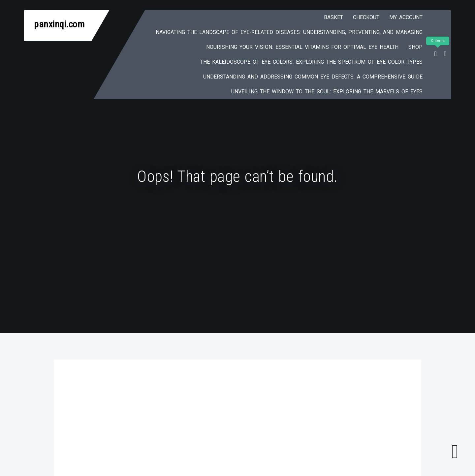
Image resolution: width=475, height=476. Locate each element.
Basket (333, 17)
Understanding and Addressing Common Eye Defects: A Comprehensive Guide (313, 77)
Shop (415, 47)
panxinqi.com (59, 24)
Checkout (366, 17)
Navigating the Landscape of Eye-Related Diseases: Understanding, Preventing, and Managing (289, 32)
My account (406, 17)
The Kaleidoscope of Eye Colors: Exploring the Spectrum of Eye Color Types (311, 62)
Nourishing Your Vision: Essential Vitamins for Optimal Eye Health (302, 47)
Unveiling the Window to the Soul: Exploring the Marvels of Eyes (327, 92)
